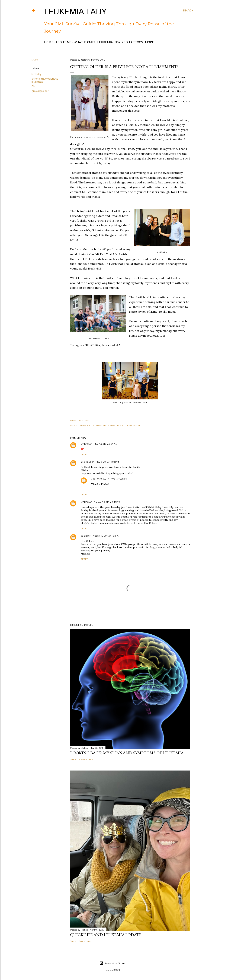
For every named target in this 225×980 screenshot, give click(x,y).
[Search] (188, 11)
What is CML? (84, 42)
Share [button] (35, 60)
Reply (84, 454)
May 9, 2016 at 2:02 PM (115, 479)
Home (49, 42)
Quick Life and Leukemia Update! (106, 935)
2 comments (85, 941)
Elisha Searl (88, 462)
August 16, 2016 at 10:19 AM (107, 536)
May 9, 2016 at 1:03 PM (107, 462)
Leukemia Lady (75, 11)
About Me (63, 42)
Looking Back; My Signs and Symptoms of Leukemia (127, 753)
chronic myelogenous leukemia (103, 425)
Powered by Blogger (112, 963)
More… (151, 42)
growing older (40, 91)
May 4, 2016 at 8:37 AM (106, 444)
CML (34, 86)
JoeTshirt (97, 479)
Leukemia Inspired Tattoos (120, 42)
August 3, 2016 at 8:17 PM (107, 502)
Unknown (87, 444)
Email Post (84, 420)
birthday (36, 74)
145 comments (86, 759)
